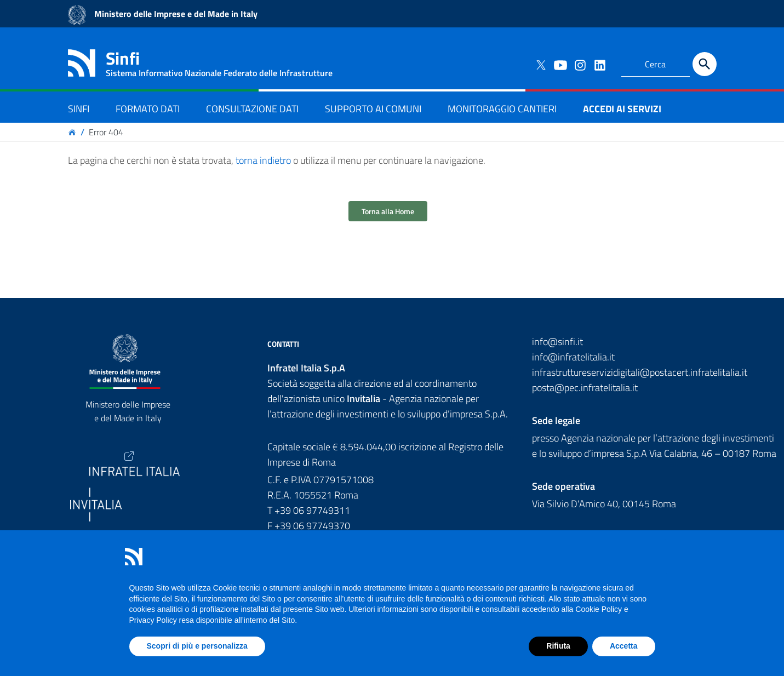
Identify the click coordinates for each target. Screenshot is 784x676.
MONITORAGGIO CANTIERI (502, 109)
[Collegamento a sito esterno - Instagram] (580, 64)
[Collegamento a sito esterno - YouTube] (560, 64)
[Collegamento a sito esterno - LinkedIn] (599, 64)
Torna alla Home (388, 211)
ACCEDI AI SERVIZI (622, 109)
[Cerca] (705, 64)
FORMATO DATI (148, 109)
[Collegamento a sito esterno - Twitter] (540, 64)
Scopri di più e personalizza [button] (197, 646)
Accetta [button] (624, 646)
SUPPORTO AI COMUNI (373, 109)
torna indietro (263, 160)
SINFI (79, 109)
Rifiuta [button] (558, 646)
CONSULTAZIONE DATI (252, 109)
